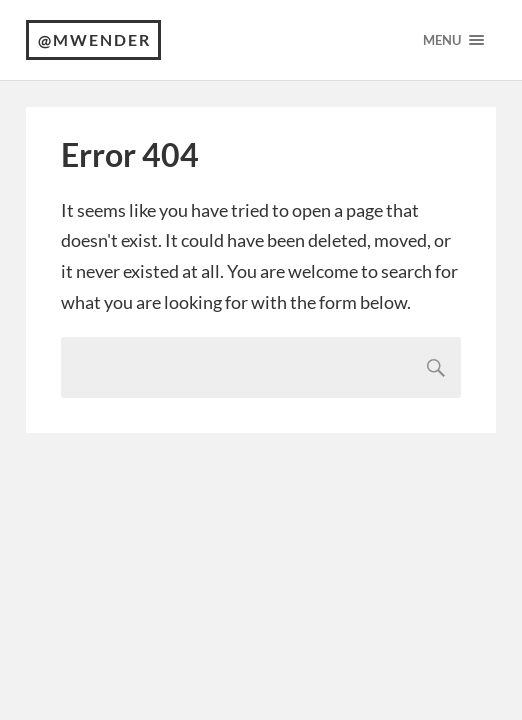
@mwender (94, 39)
